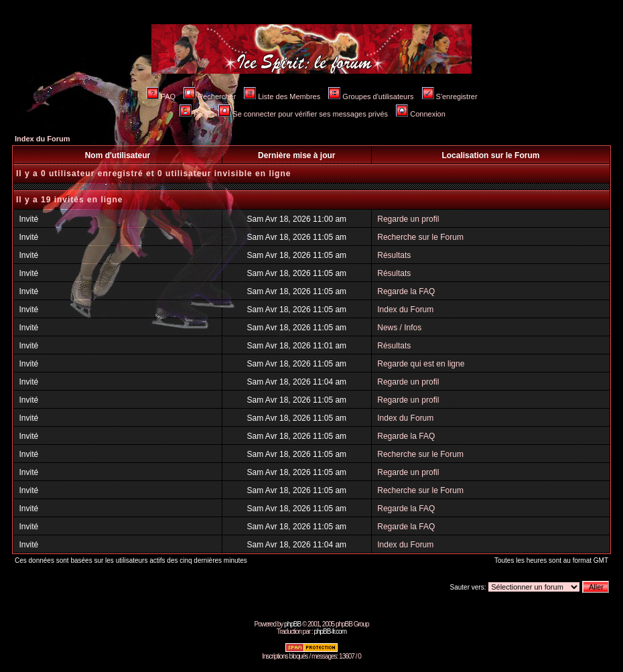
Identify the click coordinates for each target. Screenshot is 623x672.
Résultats (394, 255)
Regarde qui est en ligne (421, 364)
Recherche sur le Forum (420, 237)
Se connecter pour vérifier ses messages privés (303, 114)
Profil (195, 114)
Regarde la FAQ (406, 291)
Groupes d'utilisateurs (371, 96)
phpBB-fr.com (330, 631)
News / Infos (399, 328)
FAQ (161, 96)
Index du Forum (43, 139)
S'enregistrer (450, 96)
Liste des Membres (282, 96)
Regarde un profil (408, 219)
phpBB (292, 624)
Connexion (421, 114)
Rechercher (210, 96)
